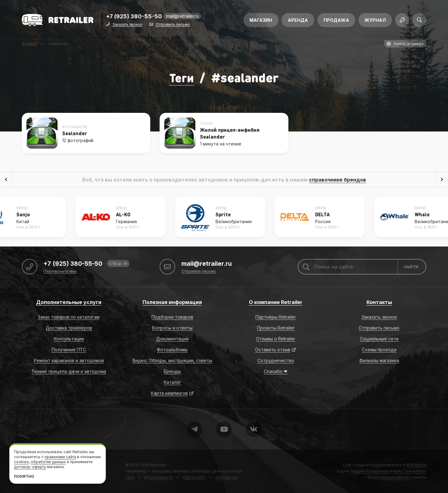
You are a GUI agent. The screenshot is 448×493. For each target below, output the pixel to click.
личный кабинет (396, 477)
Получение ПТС (69, 350)
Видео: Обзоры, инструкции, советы (172, 360)
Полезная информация (172, 302)
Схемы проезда (379, 350)
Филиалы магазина (379, 360)
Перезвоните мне (60, 272)
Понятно (24, 476)
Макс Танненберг (410, 471)
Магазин (261, 21)
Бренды (172, 371)
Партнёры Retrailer (276, 317)
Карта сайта (194, 477)
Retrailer (158, 465)
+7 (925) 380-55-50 (134, 18)
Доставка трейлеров (69, 328)
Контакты (379, 302)
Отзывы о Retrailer (276, 339)
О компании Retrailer (276, 302)
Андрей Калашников (370, 471)
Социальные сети (379, 339)
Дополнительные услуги (69, 302)
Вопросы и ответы (172, 328)
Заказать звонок (127, 26)
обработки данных (48, 462)
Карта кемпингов (169, 393)
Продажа (336, 21)
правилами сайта (60, 457)
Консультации (69, 339)
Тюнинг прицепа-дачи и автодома (69, 371)
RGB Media (416, 465)
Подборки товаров (172, 317)
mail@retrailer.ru (182, 17)
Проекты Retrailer (276, 328)
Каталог (172, 382)
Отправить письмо (173, 26)
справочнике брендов (338, 180)
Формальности (159, 477)
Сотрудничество (276, 360)
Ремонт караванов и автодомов (69, 360)
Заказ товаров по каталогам (69, 317)
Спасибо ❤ (276, 371)
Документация (172, 339)
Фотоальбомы (172, 350)
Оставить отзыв (273, 350)
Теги (182, 77)
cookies (21, 462)
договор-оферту (30, 467)
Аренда (298, 21)
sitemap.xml (226, 477)
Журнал (375, 21)
